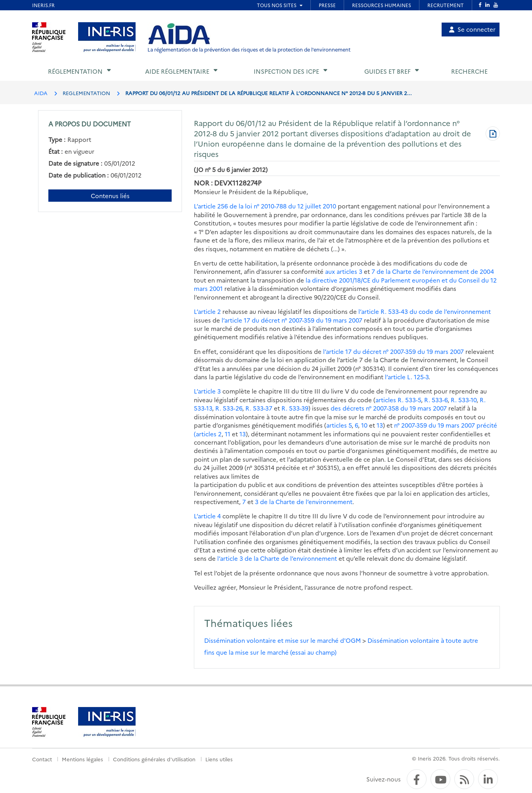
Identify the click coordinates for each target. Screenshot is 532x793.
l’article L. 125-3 (407, 377)
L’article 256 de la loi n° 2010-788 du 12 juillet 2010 (265, 206)
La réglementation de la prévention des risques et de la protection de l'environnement (249, 49)
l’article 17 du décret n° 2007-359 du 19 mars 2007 (292, 320)
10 (364, 425)
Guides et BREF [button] (388, 71)
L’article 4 (207, 516)
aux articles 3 (344, 271)
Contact (42, 759)
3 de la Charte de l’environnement (304, 502)
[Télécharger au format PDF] (493, 134)
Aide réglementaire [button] (177, 71)
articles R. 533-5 (398, 400)
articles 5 (339, 425)
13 (380, 425)
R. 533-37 (259, 408)
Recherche (469, 71)
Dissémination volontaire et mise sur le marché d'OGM (282, 640)
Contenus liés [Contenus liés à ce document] (110, 196)
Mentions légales (82, 759)
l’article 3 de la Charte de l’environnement (277, 558)
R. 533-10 (464, 400)
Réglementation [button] (75, 71)
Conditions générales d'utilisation (154, 759)
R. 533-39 (295, 408)
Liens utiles (219, 759)
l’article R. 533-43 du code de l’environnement (425, 311)
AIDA (41, 93)
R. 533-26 (229, 408)
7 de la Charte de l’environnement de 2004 (433, 271)
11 (228, 434)
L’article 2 (207, 311)
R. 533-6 (436, 400)
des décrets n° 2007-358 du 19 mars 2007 (389, 408)
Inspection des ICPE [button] (286, 71)
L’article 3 (207, 391)
